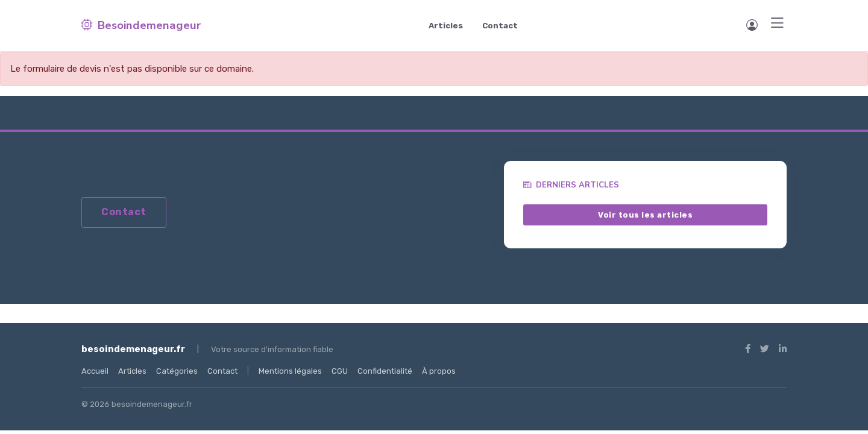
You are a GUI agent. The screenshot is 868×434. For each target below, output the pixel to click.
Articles (446, 26)
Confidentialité (385, 371)
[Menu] (777, 24)
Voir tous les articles (645, 214)
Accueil (95, 371)
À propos (439, 371)
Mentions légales (290, 371)
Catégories (177, 371)
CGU (340, 371)
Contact (500, 26)
